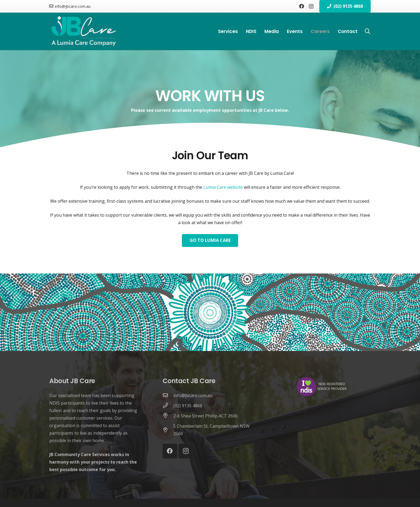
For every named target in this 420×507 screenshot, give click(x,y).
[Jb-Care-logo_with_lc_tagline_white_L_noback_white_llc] (84, 31)
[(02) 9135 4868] (168, 406)
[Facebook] (302, 6)
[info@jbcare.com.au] (168, 395)
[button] (367, 32)
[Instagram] (311, 6)
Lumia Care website (223, 187)
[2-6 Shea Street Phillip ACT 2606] (168, 416)
